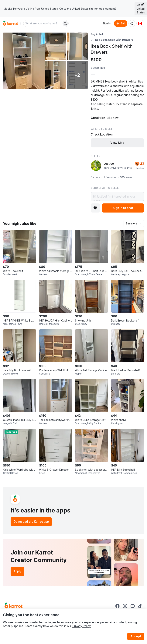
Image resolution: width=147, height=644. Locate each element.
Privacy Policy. (82, 626)
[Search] (65, 23)
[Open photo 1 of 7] (24, 61)
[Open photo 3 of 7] (77, 46)
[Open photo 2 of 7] (56, 46)
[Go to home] (11, 23)
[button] (134, 223)
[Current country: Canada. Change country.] (140, 23)
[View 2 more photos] (77, 75)
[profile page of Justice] (96, 166)
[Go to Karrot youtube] (133, 606)
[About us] (132, 23)
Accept (136, 636)
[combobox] (43, 23)
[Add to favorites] (95, 208)
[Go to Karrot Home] (14, 606)
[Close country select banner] (143, 4)
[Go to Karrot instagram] (125, 606)
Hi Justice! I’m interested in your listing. (117, 197)
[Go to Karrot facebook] (118, 606)
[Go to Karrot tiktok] (140, 606)
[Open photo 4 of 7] (56, 75)
